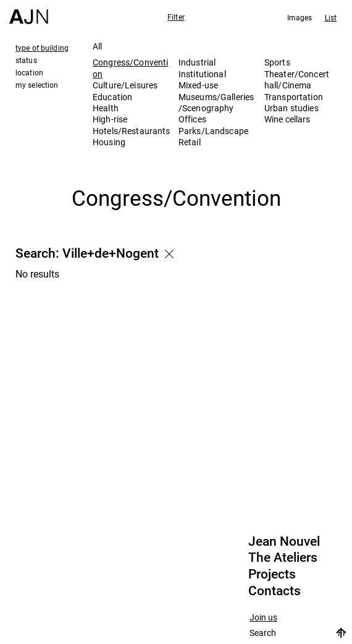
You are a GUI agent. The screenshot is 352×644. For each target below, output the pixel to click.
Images (300, 17)
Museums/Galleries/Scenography (216, 102)
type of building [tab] (42, 48)
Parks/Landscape (213, 131)
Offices (192, 119)
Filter (176, 17)
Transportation (294, 97)
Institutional (202, 74)
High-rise (110, 119)
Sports (277, 62)
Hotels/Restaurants (132, 131)
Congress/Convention (130, 68)
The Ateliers (283, 557)
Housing (109, 142)
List (331, 17)
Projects (272, 574)
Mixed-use (198, 85)
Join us (263, 618)
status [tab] (26, 60)
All (97, 46)
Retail (190, 142)
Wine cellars (287, 119)
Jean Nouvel (284, 541)
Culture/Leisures (125, 85)
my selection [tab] (37, 85)
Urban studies (291, 108)
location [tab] (29, 72)
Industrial (197, 62)
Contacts (274, 591)
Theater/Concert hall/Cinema (297, 79)
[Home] (29, 12)
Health (106, 108)
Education (112, 97)
